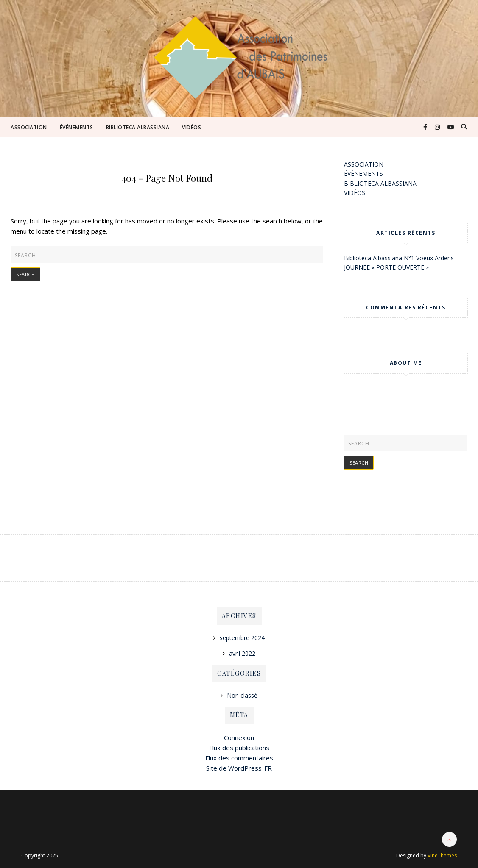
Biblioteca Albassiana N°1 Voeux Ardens (399, 258)
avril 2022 (242, 653)
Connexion (239, 737)
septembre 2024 (242, 638)
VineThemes (442, 855)
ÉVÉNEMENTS (77, 127)
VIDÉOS (191, 127)
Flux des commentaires (239, 758)
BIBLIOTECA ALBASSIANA (138, 127)
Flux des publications (239, 748)
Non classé (242, 695)
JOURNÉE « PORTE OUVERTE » (386, 267)
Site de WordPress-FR (239, 768)
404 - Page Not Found (167, 178)
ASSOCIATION (29, 127)
